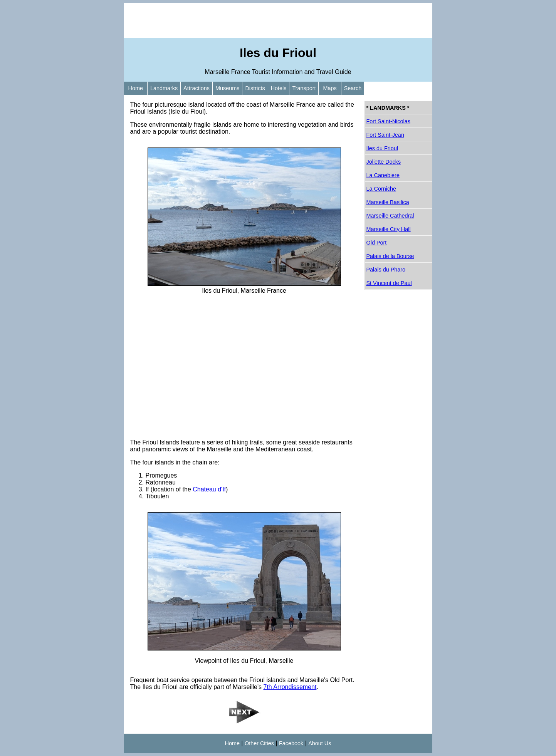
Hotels (279, 88)
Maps (330, 88)
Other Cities (259, 743)
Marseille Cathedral (390, 216)
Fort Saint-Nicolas (388, 121)
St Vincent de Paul (389, 283)
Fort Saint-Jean (385, 135)
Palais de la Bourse (390, 256)
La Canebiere (383, 175)
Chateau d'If (209, 489)
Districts (255, 88)
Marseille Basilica (388, 202)
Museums (227, 88)
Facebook (291, 743)
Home (136, 88)
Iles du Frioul (382, 148)
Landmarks (164, 88)
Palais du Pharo (386, 270)
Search (353, 88)
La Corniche (381, 189)
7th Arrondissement (290, 687)
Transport (304, 88)
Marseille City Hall (389, 229)
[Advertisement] (278, 20)
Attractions (197, 88)
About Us (320, 743)
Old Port (377, 243)
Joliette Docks (384, 162)
